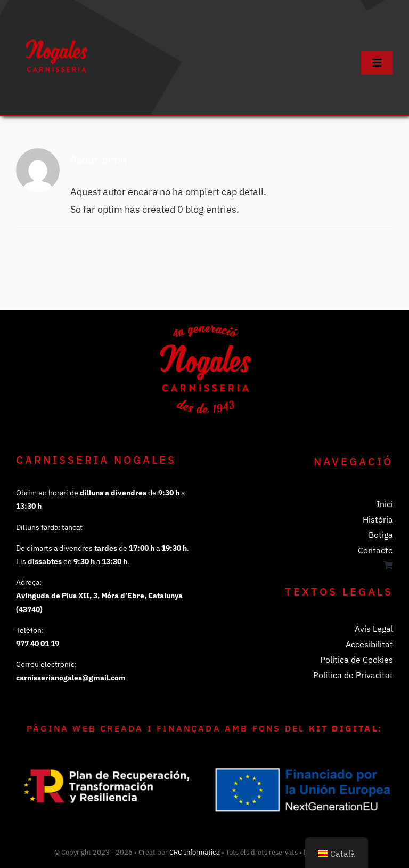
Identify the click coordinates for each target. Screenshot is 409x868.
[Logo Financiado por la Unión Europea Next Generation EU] (302, 767)
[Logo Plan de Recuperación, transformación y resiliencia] (107, 740)
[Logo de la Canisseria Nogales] (56, 21)
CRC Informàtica (195, 852)
